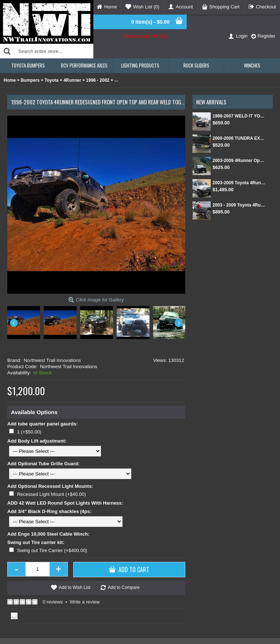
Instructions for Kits (145, 36)
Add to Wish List (75, 587)
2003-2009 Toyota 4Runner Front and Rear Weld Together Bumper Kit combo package (239, 183)
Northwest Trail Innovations (52, 360)
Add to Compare (123, 587)
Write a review (85, 602)
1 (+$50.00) (29, 432)
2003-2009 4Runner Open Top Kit (239, 161)
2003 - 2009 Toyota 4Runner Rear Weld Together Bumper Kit (239, 205)
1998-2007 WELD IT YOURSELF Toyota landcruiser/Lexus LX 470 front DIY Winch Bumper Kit (239, 116)
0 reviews (53, 602)
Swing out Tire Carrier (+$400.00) (52, 550)
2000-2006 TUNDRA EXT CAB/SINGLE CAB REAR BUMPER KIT (239, 138)
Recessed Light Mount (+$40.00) (52, 494)
